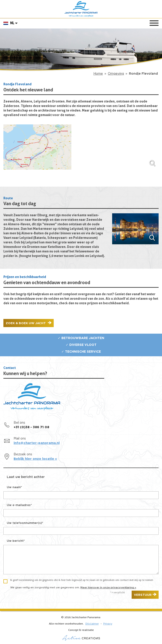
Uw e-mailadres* (19, 505)
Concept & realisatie (81, 635)
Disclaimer (92, 624)
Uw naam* (14, 487)
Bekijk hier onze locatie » (35, 459)
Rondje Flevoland (143, 74)
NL (12, 23)
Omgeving (116, 74)
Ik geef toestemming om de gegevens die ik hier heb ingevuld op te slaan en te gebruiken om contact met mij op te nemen (82, 580)
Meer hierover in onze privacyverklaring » (108, 588)
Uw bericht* (16, 541)
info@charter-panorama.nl (37, 443)
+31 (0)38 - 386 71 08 (31, 427)
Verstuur (143, 595)
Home (98, 74)
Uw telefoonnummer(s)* (25, 523)
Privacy (108, 624)
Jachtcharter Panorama (81, 9)
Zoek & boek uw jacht (26, 323)
